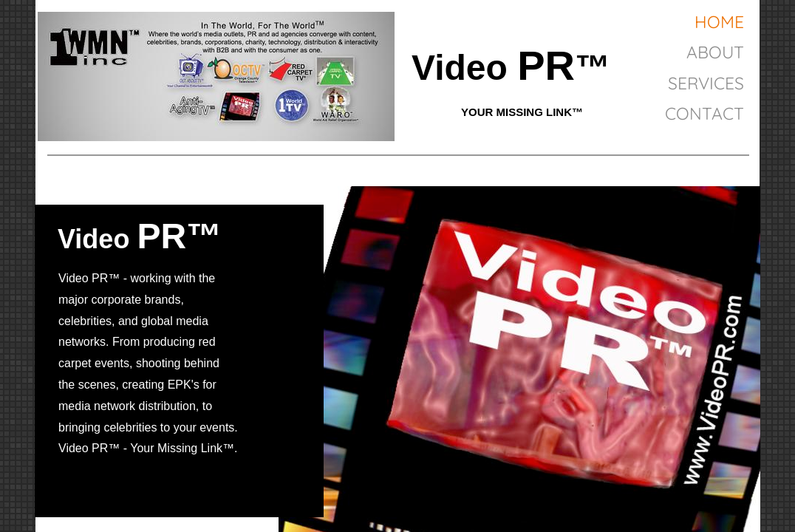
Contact (704, 113)
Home (719, 22)
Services (706, 83)
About (715, 52)
